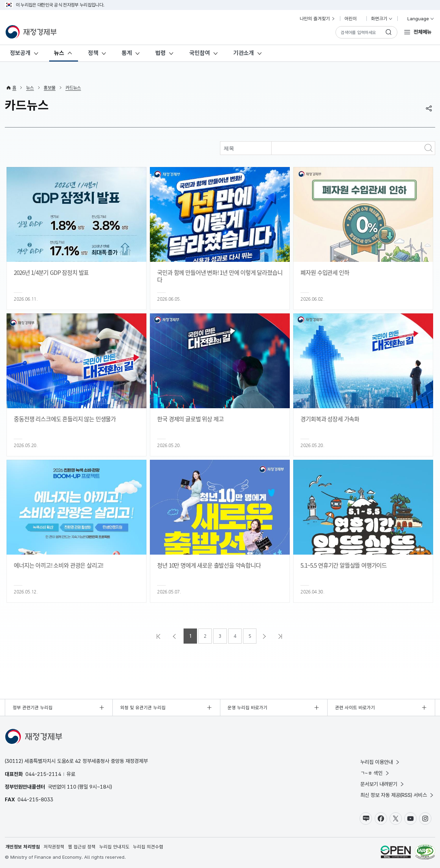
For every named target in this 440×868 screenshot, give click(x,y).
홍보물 (49, 88)
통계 (127, 53)
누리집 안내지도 (114, 847)
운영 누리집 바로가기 (247, 708)
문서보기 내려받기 (383, 784)
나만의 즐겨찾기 (318, 19)
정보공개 (20, 53)
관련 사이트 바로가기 (355, 708)
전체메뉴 (422, 32)
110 (72, 787)
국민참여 (200, 53)
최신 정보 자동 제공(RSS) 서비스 (397, 795)
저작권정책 (54, 847)
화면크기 (382, 19)
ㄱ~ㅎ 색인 (375, 773)
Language (418, 19)
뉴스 (59, 53)
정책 (93, 53)
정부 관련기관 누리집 (33, 708)
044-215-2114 (43, 774)
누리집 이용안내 (380, 762)
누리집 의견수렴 (148, 847)
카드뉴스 (73, 88)
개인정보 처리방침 (23, 847)
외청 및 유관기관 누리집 (143, 708)
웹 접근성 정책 (82, 847)
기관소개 (244, 53)
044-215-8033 (35, 799)
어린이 (353, 19)
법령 (161, 53)
